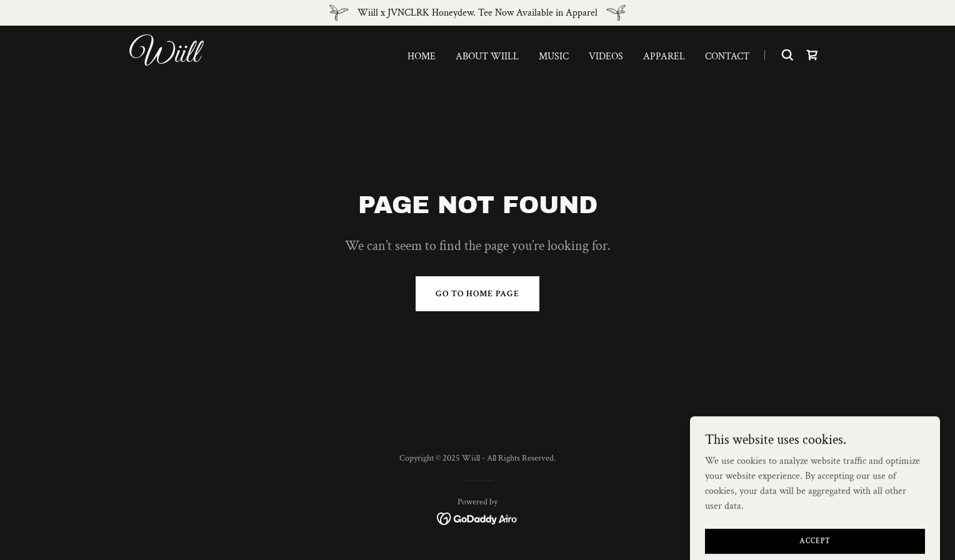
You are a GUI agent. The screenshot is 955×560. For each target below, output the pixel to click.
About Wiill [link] (487, 57)
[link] (252, 59)
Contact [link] (727, 57)
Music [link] (554, 57)
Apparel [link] (664, 57)
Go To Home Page (477, 294)
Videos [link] (606, 57)
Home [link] (422, 57)
